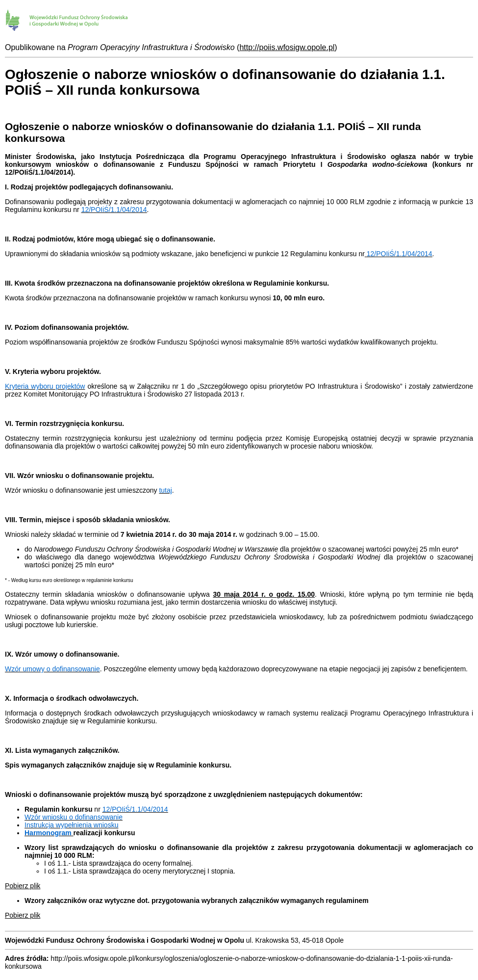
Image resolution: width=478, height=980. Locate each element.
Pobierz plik (23, 886)
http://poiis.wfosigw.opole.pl (287, 47)
